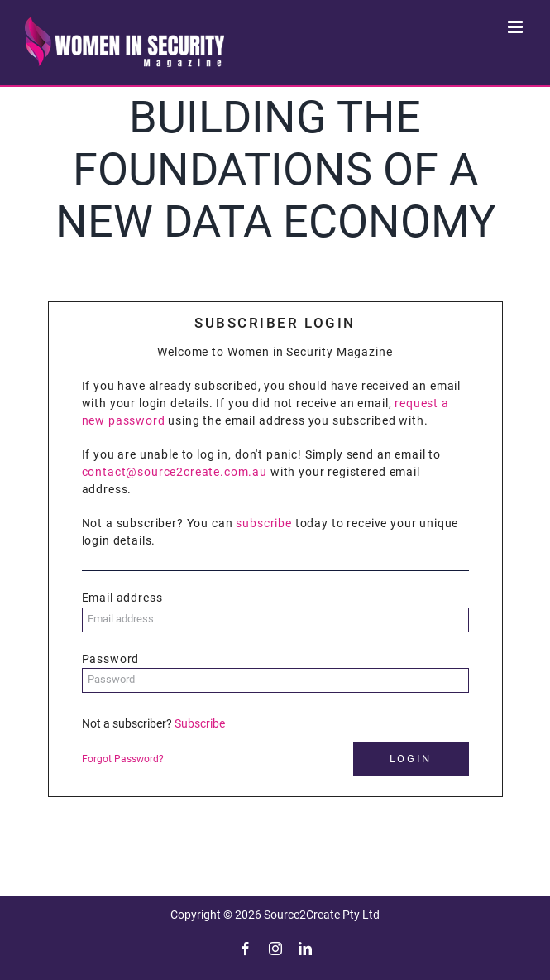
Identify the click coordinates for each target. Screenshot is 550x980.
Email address (122, 598)
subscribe (264, 523)
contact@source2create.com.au (175, 472)
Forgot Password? (123, 759)
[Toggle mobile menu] (517, 27)
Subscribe (200, 723)
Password (111, 659)
